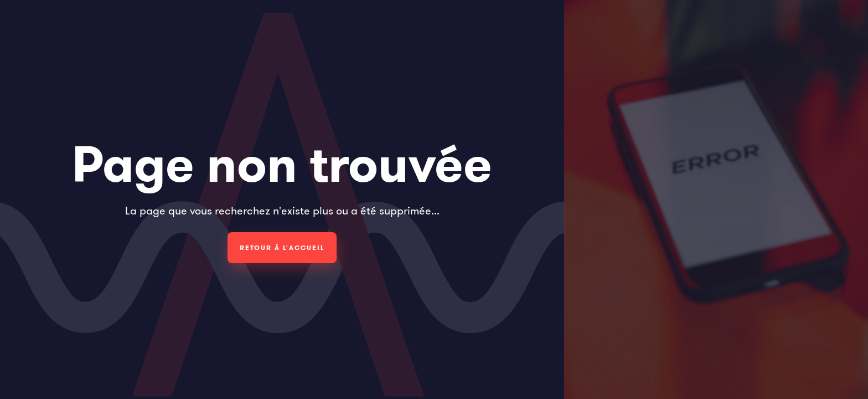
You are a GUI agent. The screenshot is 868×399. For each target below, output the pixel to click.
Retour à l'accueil (282, 247)
